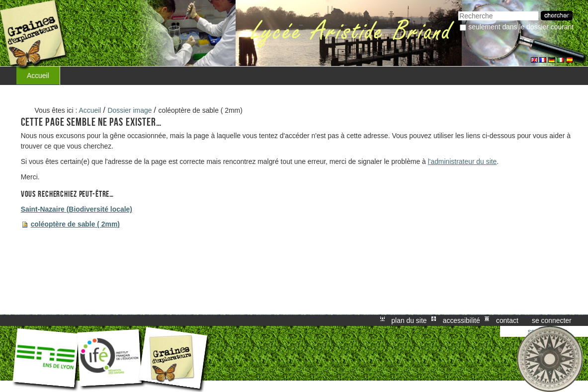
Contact (507, 320)
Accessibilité (462, 320)
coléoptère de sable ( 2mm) (75, 224)
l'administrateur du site (462, 161)
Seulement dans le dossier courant (521, 27)
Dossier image (130, 110)
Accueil (38, 76)
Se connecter (552, 320)
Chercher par (458, 10)
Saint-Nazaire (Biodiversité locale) (77, 209)
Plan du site (409, 320)
